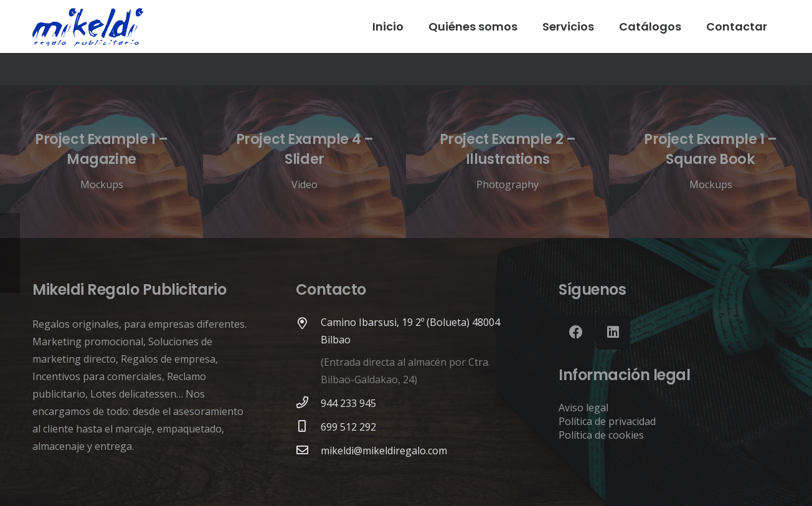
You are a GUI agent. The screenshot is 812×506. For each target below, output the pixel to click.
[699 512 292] (308, 427)
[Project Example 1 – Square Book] (710, 162)
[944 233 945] (308, 403)
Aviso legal (583, 408)
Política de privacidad (607, 421)
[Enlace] (88, 26)
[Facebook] (576, 332)
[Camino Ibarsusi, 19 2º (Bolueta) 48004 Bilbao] (308, 324)
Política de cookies (601, 435)
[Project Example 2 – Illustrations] (507, 162)
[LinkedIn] (613, 332)
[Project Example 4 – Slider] (304, 162)
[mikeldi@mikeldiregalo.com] (308, 451)
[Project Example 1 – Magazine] (101, 162)
